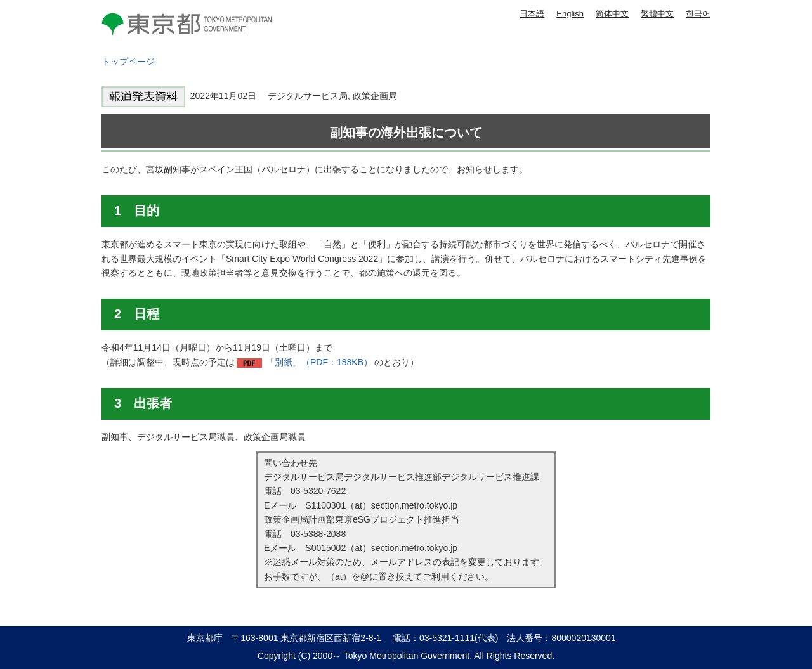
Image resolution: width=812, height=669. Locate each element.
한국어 (698, 14)
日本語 (532, 14)
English (570, 14)
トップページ (128, 62)
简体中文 (612, 14)
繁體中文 (657, 14)
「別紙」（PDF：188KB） (319, 362)
